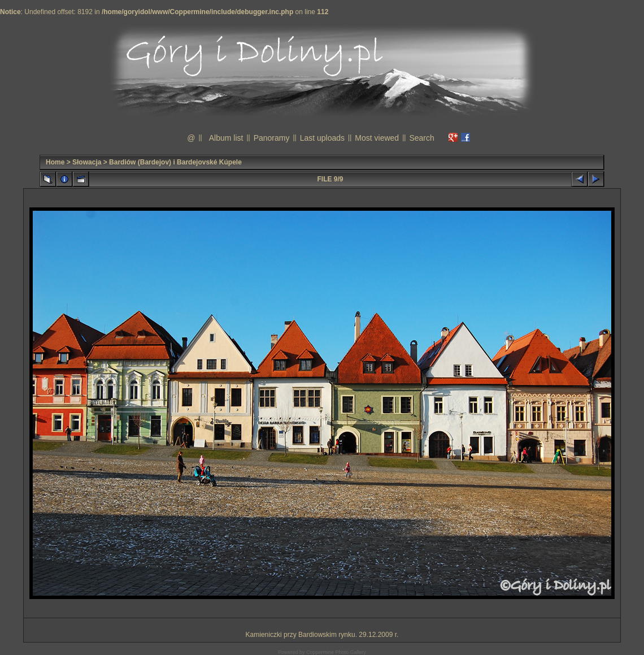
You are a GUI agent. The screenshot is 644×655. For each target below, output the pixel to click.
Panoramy (272, 138)
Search (421, 138)
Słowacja (87, 162)
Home (55, 162)
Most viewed (377, 138)
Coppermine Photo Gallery (336, 652)
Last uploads (322, 138)
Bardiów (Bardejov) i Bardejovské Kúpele (175, 162)
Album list (226, 138)
